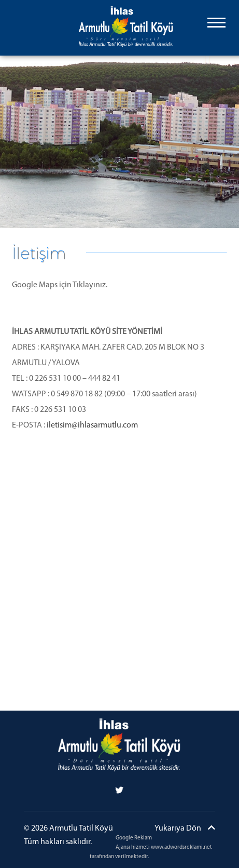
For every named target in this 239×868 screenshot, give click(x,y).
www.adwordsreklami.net (181, 847)
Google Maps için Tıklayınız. (60, 285)
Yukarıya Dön (185, 828)
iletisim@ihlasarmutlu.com (92, 425)
